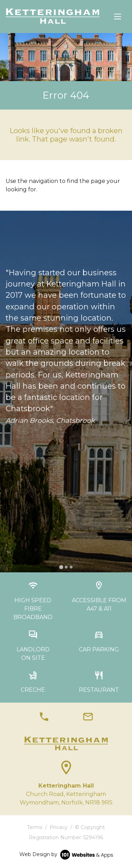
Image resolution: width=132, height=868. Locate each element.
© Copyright (90, 827)
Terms (35, 827)
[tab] (61, 567)
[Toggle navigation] (118, 17)
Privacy (59, 827)
